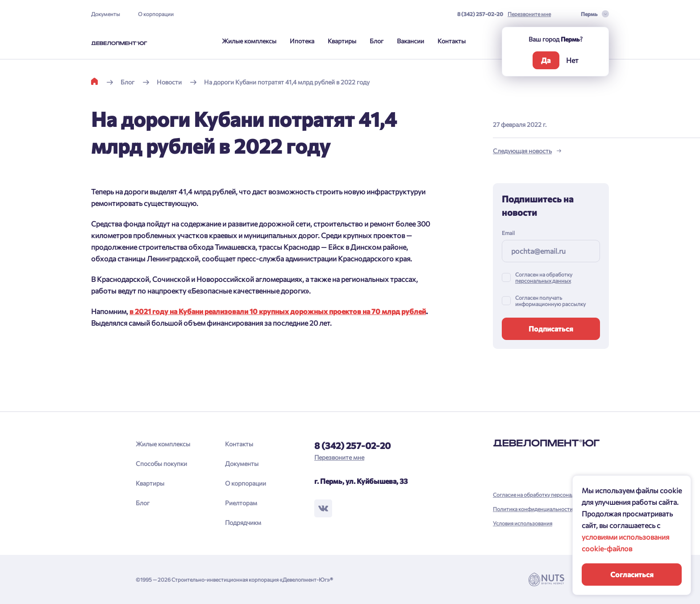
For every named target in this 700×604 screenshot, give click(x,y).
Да (546, 60)
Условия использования (523, 523)
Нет (572, 60)
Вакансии (410, 41)
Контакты (452, 41)
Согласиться (632, 574)
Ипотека (302, 41)
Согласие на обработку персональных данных (550, 495)
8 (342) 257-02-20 (480, 14)
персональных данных (543, 281)
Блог (377, 41)
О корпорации (156, 14)
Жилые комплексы (249, 41)
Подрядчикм (243, 522)
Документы (106, 14)
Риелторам (241, 503)
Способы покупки (161, 463)
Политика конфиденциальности (533, 509)
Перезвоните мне (529, 14)
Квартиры (342, 41)
